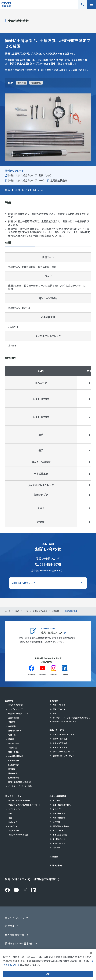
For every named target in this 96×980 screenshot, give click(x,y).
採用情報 (54, 856)
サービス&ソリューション (63, 734)
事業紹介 (54, 701)
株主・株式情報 (59, 813)
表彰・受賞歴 (14, 752)
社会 (10, 818)
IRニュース (57, 800)
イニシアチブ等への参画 (18, 835)
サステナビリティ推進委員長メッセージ (24, 805)
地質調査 (21, 83)
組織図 (11, 739)
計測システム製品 (60, 743)
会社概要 (12, 726)
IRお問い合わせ (59, 839)
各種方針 (12, 722)
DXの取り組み (14, 765)
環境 (10, 813)
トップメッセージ (15, 709)
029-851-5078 (50, 564)
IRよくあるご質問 (60, 835)
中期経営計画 (14, 760)
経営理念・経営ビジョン (18, 713)
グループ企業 (14, 743)
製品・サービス (57, 730)
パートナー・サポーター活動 (20, 786)
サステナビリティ (13, 796)
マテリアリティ (15, 809)
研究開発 (12, 769)
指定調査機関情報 (15, 756)
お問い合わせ (32, 190)
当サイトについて (15, 917)
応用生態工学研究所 (45, 879)
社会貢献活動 (14, 830)
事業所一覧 (13, 748)
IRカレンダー (58, 830)
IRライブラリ (58, 809)
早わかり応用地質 (15, 705)
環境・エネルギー (60, 709)
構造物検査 (36, 83)
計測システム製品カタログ (64, 751)
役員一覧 (12, 735)
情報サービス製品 (60, 739)
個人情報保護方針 (15, 935)
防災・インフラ (59, 705)
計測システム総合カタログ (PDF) (26, 180)
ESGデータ (13, 826)
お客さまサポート (60, 747)
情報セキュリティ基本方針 (19, 943)
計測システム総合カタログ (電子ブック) (30, 175)
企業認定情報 (14, 778)
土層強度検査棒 (59, 180)
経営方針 (56, 822)
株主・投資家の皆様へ (62, 805)
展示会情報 (13, 773)
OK (48, 974)
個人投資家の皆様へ (61, 826)
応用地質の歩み (15, 730)
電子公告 (10, 926)
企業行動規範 (14, 718)
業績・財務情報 (59, 818)
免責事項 (56, 847)
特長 (7, 190)
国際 (55, 713)
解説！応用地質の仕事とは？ (20, 782)
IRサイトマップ (59, 843)
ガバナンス (13, 822)
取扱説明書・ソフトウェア (64, 756)
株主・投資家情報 (58, 796)
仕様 (18, 190)
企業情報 (9, 701)
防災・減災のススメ (52, 632)
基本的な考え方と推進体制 (19, 800)
